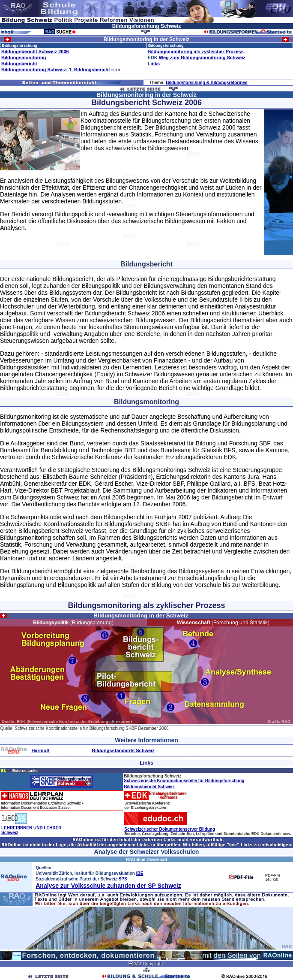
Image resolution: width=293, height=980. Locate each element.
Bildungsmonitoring (24, 57)
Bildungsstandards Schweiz (123, 750)
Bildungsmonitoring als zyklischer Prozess (196, 51)
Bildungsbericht (19, 64)
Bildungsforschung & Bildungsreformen (207, 83)
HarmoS (40, 750)
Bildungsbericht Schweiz (149, 787)
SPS (123, 879)
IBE (140, 873)
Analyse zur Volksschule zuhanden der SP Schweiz (108, 886)
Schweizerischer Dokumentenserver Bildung (170, 829)
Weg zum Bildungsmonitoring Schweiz (202, 57)
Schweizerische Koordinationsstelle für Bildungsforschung (184, 781)
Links (154, 64)
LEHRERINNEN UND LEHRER (31, 828)
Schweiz (10, 833)
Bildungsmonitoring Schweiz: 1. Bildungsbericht (56, 70)
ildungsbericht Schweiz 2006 (37, 51)
